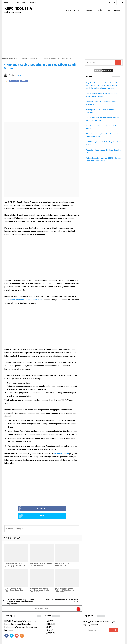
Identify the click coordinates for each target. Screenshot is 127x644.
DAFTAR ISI (50, 626)
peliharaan (14, 81)
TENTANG (49, 614)
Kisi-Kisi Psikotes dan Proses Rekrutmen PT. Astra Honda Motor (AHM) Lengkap (15, 559)
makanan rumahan (61, 453)
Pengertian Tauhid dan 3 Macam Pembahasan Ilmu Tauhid (14, 583)
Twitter (50, 509)
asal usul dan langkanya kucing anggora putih (23, 300)
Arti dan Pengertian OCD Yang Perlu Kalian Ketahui (41, 558)
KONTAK (49, 620)
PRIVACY (49, 623)
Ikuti (121, 2)
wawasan (24, 81)
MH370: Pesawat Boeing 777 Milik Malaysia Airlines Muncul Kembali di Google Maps (21, 595)
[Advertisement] (64, 36)
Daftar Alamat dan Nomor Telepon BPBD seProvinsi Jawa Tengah (65, 583)
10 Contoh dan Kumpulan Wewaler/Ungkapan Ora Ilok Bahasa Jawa (40, 583)
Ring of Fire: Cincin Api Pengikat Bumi (63, 558)
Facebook (26, 509)
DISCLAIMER (51, 617)
